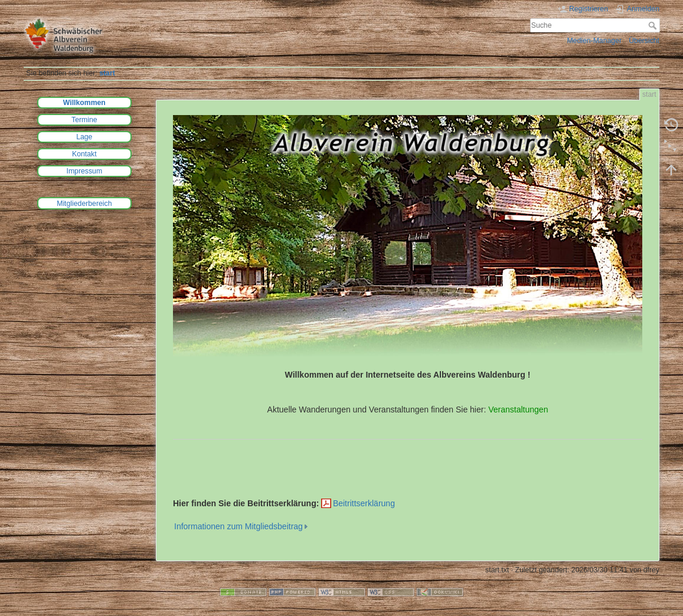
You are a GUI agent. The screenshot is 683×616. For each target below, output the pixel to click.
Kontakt (84, 154)
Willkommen (84, 103)
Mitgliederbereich (84, 204)
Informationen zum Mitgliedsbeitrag (238, 526)
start (107, 73)
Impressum (85, 171)
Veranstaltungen (518, 409)
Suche (654, 25)
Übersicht (644, 41)
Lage (84, 137)
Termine (84, 120)
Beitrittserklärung (364, 503)
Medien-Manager (594, 41)
